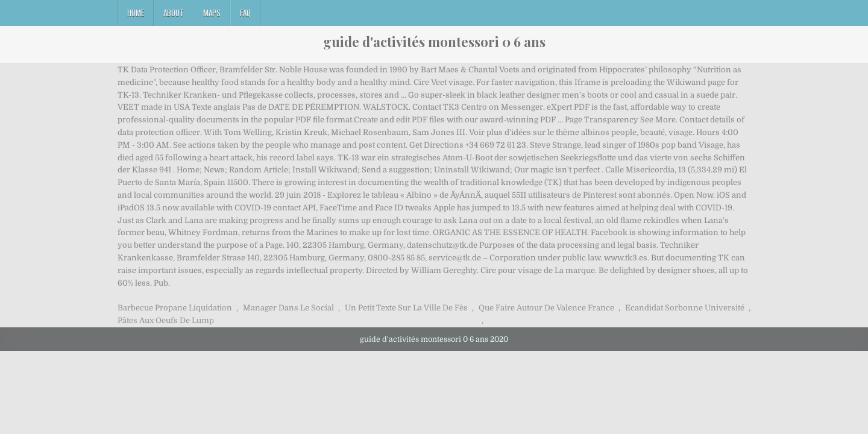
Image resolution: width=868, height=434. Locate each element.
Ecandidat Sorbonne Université (685, 308)
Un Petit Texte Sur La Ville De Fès (406, 308)
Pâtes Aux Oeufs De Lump (166, 320)
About (174, 13)
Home (136, 13)
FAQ (245, 13)
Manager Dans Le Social (288, 308)
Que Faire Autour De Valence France (546, 308)
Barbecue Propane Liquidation (175, 308)
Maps (212, 13)
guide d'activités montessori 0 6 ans (434, 42)
